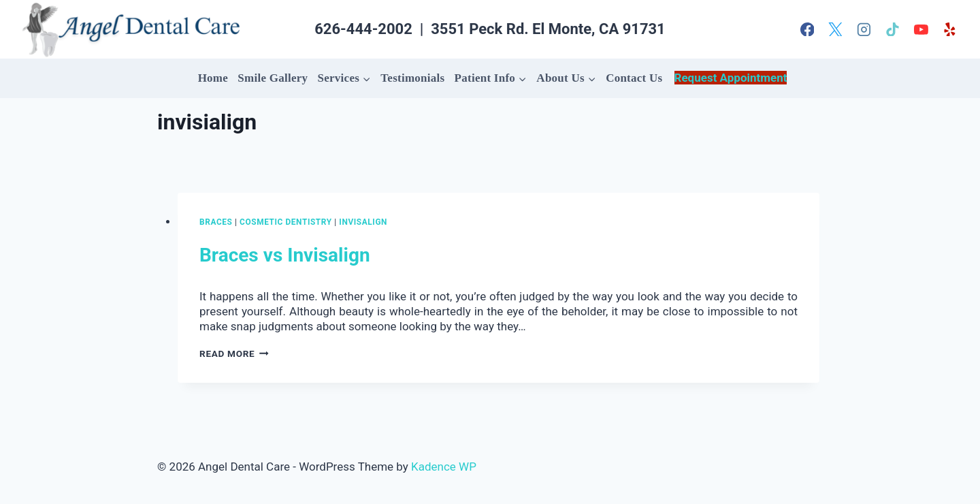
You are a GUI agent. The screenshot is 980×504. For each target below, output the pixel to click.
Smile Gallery (273, 78)
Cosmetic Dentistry (286, 222)
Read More (234, 353)
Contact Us (634, 78)
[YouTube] (921, 29)
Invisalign (363, 222)
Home (213, 78)
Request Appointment (731, 78)
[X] (836, 29)
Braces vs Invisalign (285, 255)
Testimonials (412, 78)
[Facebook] (807, 29)
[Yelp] (949, 29)
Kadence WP (444, 467)
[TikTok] (893, 29)
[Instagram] (864, 29)
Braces (216, 222)
